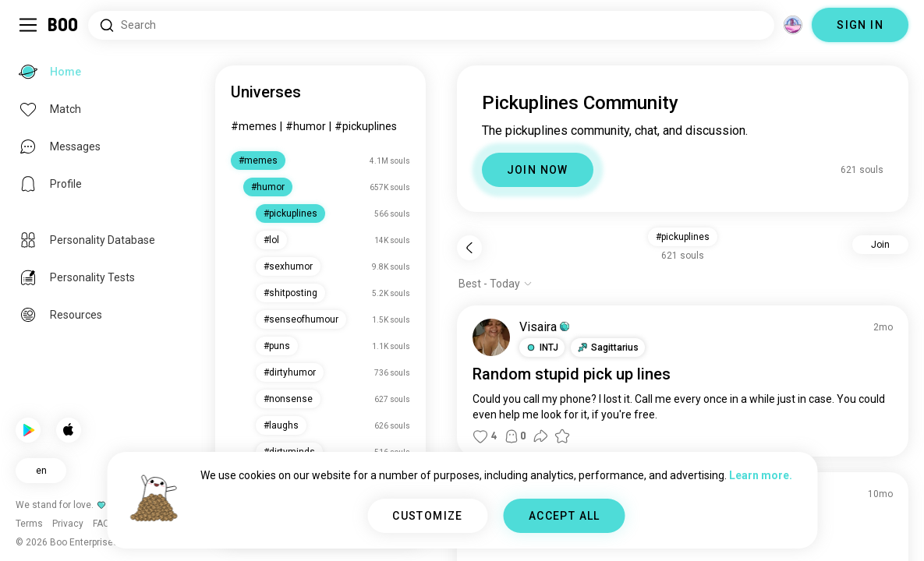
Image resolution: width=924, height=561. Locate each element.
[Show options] (496, 284)
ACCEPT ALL (565, 516)
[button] (542, 348)
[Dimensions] (793, 25)
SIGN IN (860, 25)
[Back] (469, 248)
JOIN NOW (538, 170)
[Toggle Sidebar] (28, 25)
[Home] (64, 25)
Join (880, 245)
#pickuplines (366, 126)
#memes (254, 126)
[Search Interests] (431, 25)
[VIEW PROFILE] (491, 337)
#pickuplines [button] (683, 237)
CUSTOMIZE (428, 516)
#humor (306, 126)
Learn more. (761, 475)
